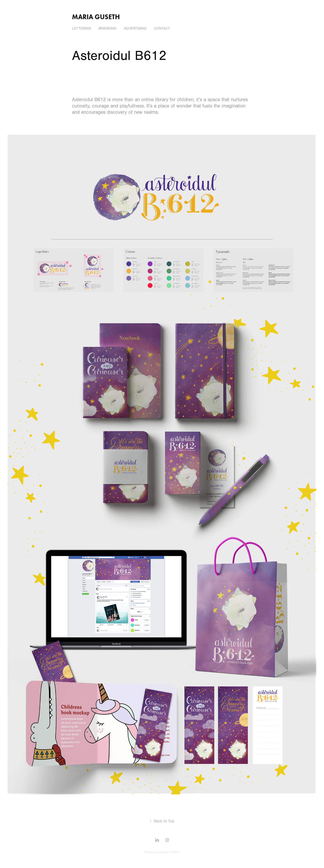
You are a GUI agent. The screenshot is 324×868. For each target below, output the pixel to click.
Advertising (135, 28)
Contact (162, 28)
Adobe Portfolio (170, 852)
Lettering (81, 28)
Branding (107, 28)
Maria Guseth (96, 17)
